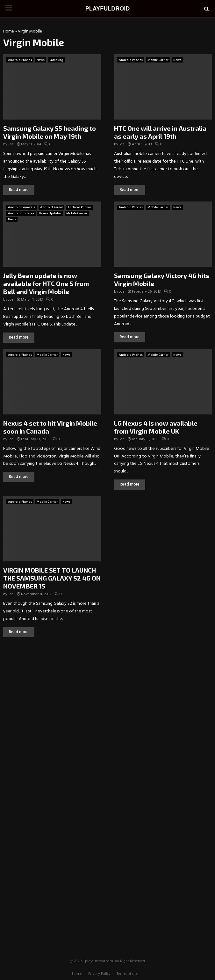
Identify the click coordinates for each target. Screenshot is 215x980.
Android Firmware (22, 207)
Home (9, 31)
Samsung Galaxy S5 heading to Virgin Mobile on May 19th (50, 132)
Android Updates (21, 213)
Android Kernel (51, 207)
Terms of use (127, 974)
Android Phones (20, 60)
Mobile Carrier (158, 60)
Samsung (56, 60)
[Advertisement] (108, 690)
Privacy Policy (99, 974)
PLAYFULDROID (107, 9)
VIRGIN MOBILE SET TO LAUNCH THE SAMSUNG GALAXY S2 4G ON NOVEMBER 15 (52, 578)
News (41, 60)
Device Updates (50, 213)
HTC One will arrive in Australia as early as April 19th (160, 132)
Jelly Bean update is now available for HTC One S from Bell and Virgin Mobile (46, 283)
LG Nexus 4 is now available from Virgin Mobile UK (156, 427)
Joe (11, 144)
